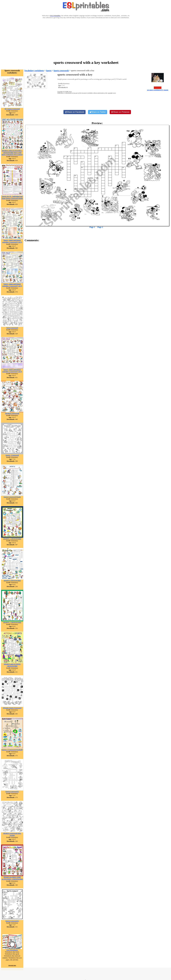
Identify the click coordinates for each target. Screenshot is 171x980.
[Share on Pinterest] (120, 112)
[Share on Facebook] (74, 112)
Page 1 (92, 227)
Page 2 (100, 227)
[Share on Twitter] (98, 112)
